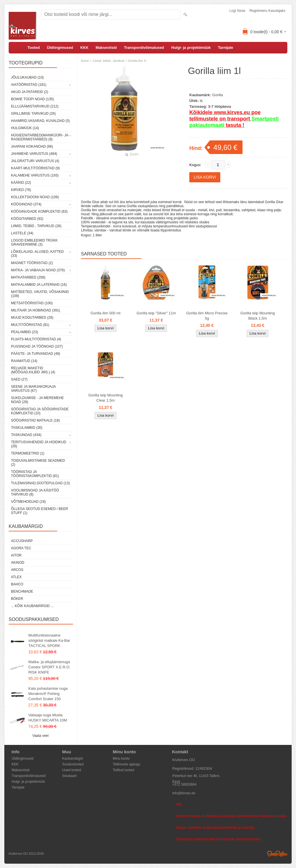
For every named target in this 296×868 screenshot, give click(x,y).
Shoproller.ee (277, 854)
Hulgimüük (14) (25, 128)
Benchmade (22, 591)
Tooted (34, 48)
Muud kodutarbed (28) (32, 318)
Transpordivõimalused (144, 48)
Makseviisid (106, 48)
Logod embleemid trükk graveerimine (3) (34, 242)
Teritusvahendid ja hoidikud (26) (39, 444)
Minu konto (121, 758)
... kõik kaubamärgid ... (32, 606)
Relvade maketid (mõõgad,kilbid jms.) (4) (33, 370)
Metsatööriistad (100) (32, 303)
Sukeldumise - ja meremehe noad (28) (37, 400)
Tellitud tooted (123, 770)
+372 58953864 (184, 784)
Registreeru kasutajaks (267, 11)
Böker (17, 599)
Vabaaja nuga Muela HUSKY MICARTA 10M (48, 718)
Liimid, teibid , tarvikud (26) (36, 226)
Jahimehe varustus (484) (34, 154)
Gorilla (218, 95)
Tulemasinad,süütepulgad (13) (40, 483)
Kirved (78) (21, 190)
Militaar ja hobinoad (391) (36, 310)
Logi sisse (237, 11)
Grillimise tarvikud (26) (33, 114)
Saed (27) (19, 379)
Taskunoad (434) (26, 435)
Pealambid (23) (24, 332)
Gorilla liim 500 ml (105, 313)
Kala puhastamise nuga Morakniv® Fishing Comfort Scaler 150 (48, 694)
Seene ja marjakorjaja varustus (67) (33, 389)
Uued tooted (72, 770)
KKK (84, 48)
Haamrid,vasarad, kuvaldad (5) (40, 121)
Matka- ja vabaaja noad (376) (38, 270)
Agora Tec (21, 548)
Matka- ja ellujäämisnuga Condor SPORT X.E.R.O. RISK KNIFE (49, 667)
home (85, 61)
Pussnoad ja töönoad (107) (37, 346)
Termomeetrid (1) (28, 453)
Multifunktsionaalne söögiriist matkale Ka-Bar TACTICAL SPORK (49, 640)
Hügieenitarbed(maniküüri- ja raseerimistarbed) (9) (40, 137)
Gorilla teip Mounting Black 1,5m (257, 316)
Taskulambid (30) (27, 428)
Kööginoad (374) (26, 204)
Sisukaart (69, 776)
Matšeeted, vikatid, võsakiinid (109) (40, 294)
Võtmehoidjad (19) (28, 502)
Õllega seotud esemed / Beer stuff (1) (39, 511)
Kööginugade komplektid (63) (39, 212)
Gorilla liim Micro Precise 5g (207, 316)
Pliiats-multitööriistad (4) (36, 339)
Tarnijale (226, 48)
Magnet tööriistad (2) (32, 263)
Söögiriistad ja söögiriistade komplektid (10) (40, 411)
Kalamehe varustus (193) (35, 175)
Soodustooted (73, 764)
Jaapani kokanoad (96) (32, 146)
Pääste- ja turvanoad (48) (36, 354)
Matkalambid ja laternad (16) (39, 285)
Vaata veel (40, 736)
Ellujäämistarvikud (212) (35, 106)
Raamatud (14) (24, 361)
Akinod (18, 563)
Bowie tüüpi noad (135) (32, 99)
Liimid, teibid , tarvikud (109, 61)
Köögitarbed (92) (27, 219)
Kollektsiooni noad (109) (35, 197)
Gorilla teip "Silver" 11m (156, 313)
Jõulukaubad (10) (27, 77)
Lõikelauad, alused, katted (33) (37, 254)
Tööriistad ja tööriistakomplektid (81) (35, 474)
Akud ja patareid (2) (30, 92)
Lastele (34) (22, 233)
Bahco (17, 584)
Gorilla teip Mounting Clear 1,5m (105, 398)
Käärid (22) (21, 183)
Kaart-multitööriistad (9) (35, 168)
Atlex (16, 577)
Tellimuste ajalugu (126, 764)
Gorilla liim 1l (137, 61)
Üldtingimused (60, 48)
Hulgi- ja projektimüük (191, 48)
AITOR (16, 555)
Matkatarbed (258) (28, 277)
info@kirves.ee (184, 793)
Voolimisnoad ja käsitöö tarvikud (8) (35, 492)
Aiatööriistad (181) (29, 85)
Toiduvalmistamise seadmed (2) (38, 463)
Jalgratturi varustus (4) (35, 161)
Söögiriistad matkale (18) (35, 420)
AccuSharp (22, 541)
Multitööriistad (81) (30, 325)
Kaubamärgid (72, 758)
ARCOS (17, 570)
